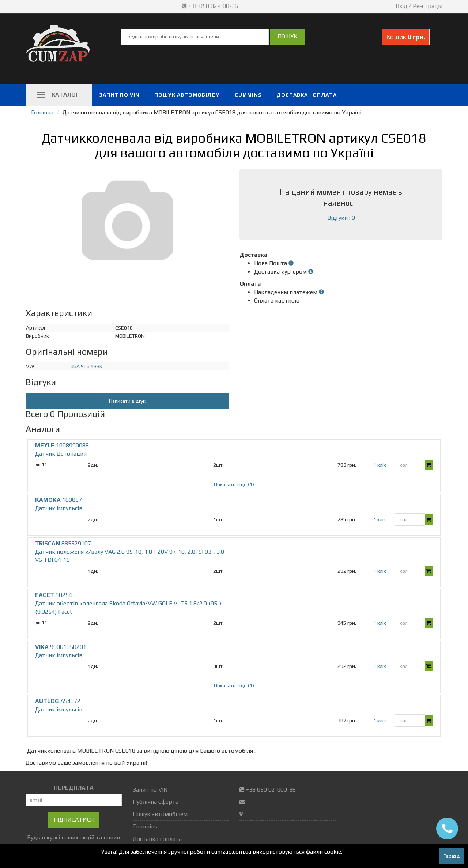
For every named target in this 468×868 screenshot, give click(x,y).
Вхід (401, 6)
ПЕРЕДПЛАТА (74, 788)
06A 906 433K (86, 366)
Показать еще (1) (234, 484)
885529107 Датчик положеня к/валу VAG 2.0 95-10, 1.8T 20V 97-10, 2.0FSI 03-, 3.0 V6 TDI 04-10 (130, 552)
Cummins (248, 95)
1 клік (380, 465)
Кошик (406, 37)
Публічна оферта (156, 802)
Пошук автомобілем (187, 95)
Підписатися (74, 820)
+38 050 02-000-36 (211, 6)
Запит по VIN (120, 95)
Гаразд (452, 856)
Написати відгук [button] (127, 401)
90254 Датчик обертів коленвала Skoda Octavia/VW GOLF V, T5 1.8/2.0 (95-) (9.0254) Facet (128, 603)
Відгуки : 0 (341, 218)
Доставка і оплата (307, 95)
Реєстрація (428, 6)
